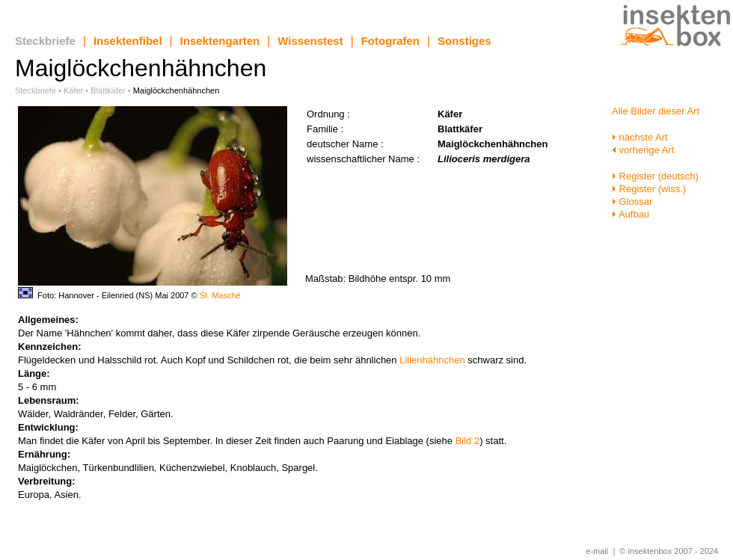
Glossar (632, 201)
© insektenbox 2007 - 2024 (669, 551)
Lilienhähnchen (432, 360)
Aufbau (631, 214)
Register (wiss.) (649, 189)
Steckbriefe (45, 41)
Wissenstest (310, 41)
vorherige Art (643, 150)
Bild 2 (468, 441)
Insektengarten (220, 41)
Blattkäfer (108, 90)
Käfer (73, 90)
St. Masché (220, 295)
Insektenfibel (128, 41)
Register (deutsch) (655, 176)
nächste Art (640, 137)
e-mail (597, 551)
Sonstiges (464, 41)
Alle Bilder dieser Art (656, 111)
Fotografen (390, 41)
